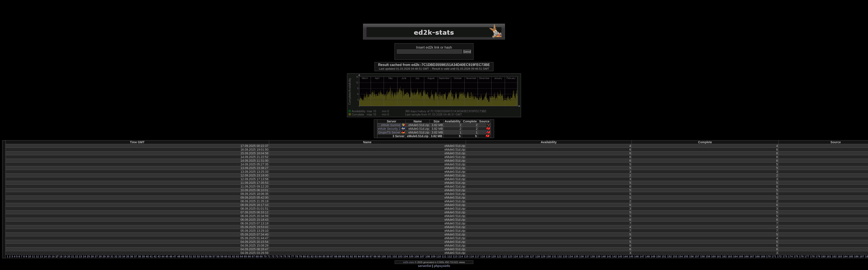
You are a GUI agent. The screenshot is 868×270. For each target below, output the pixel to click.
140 (603, 256)
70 (265, 256)
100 (384, 256)
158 (702, 256)
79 (300, 256)
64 (242, 256)
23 (81, 256)
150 (658, 256)
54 (202, 256)
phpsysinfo (442, 266)
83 (316, 256)
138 (593, 256)
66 (249, 256)
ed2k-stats (409, 262)
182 (834, 256)
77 (293, 256)
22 (77, 256)
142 (615, 256)
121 (499, 256)
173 (785, 256)
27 (96, 256)
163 (730, 256)
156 (691, 256)
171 (774, 256)
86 (328, 256)
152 (669, 256)
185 (851, 256)
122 (505, 256)
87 (332, 256)
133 (565, 256)
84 (320, 256)
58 (218, 256)
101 (389, 256)
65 (245, 256)
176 (801, 256)
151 (664, 256)
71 (269, 256)
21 (73, 256)
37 (135, 256)
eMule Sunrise (391, 125)
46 (171, 256)
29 (104, 256)
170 (768, 256)
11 (33, 256)
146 (636, 256)
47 (175, 256)
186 (856, 256)
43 (159, 256)
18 (61, 256)
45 (167, 256)
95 (363, 256)
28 (100, 256)
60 (226, 256)
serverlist (425, 266)
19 (65, 256)
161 (719, 256)
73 (277, 256)
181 (829, 256)
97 (371, 256)
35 (128, 256)
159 (708, 256)
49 (182, 256)
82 (312, 256)
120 (494, 256)
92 (351, 256)
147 (642, 256)
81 (308, 256)
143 (620, 256)
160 (713, 256)
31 (112, 256)
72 (273, 256)
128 (538, 256)
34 (124, 256)
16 (53, 256)
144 (625, 256)
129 (543, 256)
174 (790, 256)
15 (49, 256)
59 (222, 256)
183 (840, 256)
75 (285, 256)
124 (516, 256)
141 (609, 256)
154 (681, 256)
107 (422, 256)
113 (455, 256)
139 (598, 256)
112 (450, 256)
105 (411, 256)
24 (84, 256)
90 (344, 256)
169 (763, 256)
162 (724, 256)
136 (582, 256)
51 (190, 256)
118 (483, 256)
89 (340, 256)
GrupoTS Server (390, 132)
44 (163, 256)
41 (151, 256)
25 (88, 256)
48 (179, 256)
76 (289, 256)
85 (324, 256)
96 (367, 256)
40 (147, 256)
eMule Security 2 (389, 129)
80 (304, 256)
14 (45, 256)
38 (139, 256)
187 (862, 256)
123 (510, 256)
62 (233, 256)
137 (587, 256)
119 (488, 256)
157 (697, 256)
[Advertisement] (434, 12)
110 (439, 256)
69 (261, 256)
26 (92, 256)
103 (400, 256)
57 (214, 256)
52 (194, 256)
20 (69, 256)
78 (296, 256)
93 (355, 256)
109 (433, 256)
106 (417, 256)
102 (395, 256)
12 (37, 256)
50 (186, 256)
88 (336, 256)
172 (779, 256)
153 (675, 256)
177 (807, 256)
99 (379, 256)
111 (444, 256)
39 (143, 256)
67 (253, 256)
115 (466, 256)
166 (746, 256)
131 (554, 256)
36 (132, 256)
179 (818, 256)
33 (120, 256)
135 (576, 256)
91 (347, 256)
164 (735, 256)
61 (230, 256)
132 (560, 256)
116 (472, 256)
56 (210, 256)
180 (823, 256)
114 (461, 256)
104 (406, 256)
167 (752, 256)
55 (206, 256)
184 (845, 256)
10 (30, 256)
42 (155, 256)
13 (41, 256)
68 (257, 256)
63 (238, 256)
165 (741, 256)
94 (359, 256)
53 (198, 256)
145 (631, 256)
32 (116, 256)
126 (527, 256)
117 (477, 256)
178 (812, 256)
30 (108, 256)
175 (796, 256)
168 (757, 256)
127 (532, 256)
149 (653, 256)
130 (549, 256)
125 (521, 256)
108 (428, 256)
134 (570, 256)
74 (281, 256)
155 (686, 256)
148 (648, 256)
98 (375, 256)
